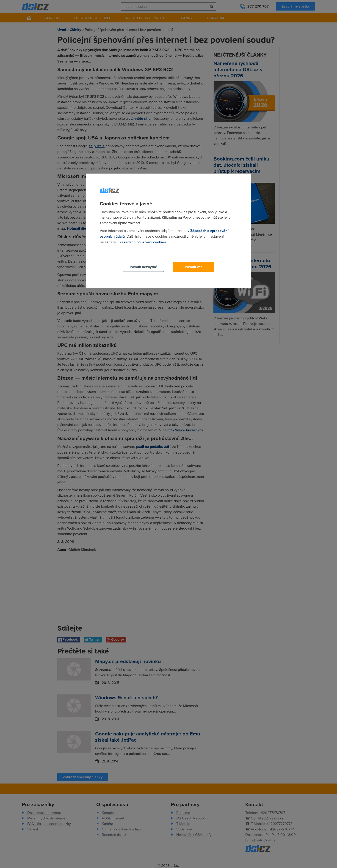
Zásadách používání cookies (143, 242)
